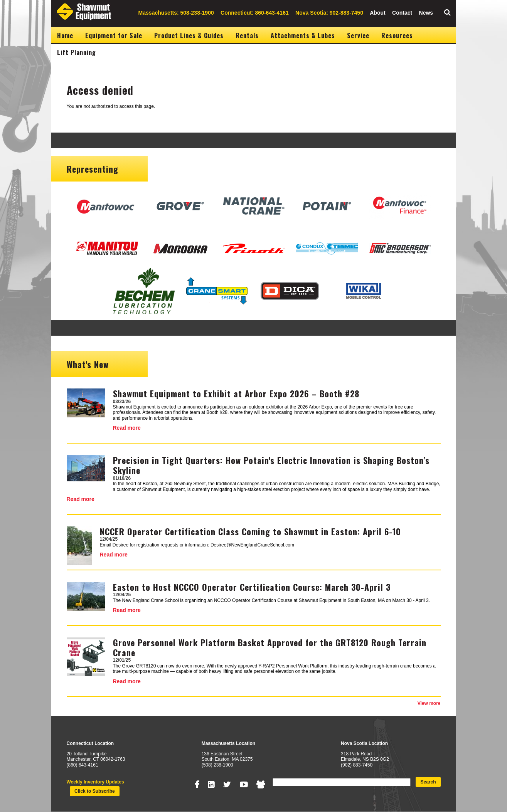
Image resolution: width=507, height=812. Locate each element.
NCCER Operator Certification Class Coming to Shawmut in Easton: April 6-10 (250, 531)
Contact (402, 13)
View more (429, 703)
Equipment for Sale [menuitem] (114, 35)
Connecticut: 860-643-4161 (255, 13)
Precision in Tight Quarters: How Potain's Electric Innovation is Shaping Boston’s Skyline (271, 465)
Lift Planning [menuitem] (77, 52)
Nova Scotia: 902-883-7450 (329, 13)
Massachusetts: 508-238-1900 (176, 13)
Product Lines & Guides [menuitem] (189, 35)
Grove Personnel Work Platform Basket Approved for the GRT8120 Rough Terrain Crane (270, 647)
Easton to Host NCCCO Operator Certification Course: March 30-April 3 (252, 587)
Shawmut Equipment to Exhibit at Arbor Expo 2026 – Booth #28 (236, 393)
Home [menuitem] (65, 35)
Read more (127, 428)
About (377, 13)
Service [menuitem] (358, 35)
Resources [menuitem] (397, 35)
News (426, 13)
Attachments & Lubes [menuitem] (303, 35)
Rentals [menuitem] (247, 35)
